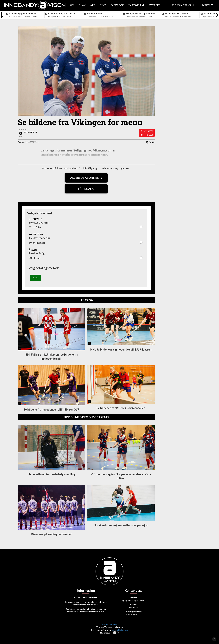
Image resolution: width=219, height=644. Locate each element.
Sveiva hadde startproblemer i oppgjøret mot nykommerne (102, 14)
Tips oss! (149, 135)
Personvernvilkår (110, 624)
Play (82, 5)
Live (103, 5)
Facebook (117, 5)
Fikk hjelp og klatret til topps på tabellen (62, 14)
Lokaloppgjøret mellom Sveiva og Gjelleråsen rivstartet (23, 14)
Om (72, 5)
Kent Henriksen (133, 614)
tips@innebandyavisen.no (133, 600)
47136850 (149, 131)
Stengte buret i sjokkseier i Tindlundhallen (141, 14)
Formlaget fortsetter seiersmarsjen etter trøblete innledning (176, 14)
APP (93, 5)
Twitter (154, 5)
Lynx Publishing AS (120, 630)
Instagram (136, 5)
